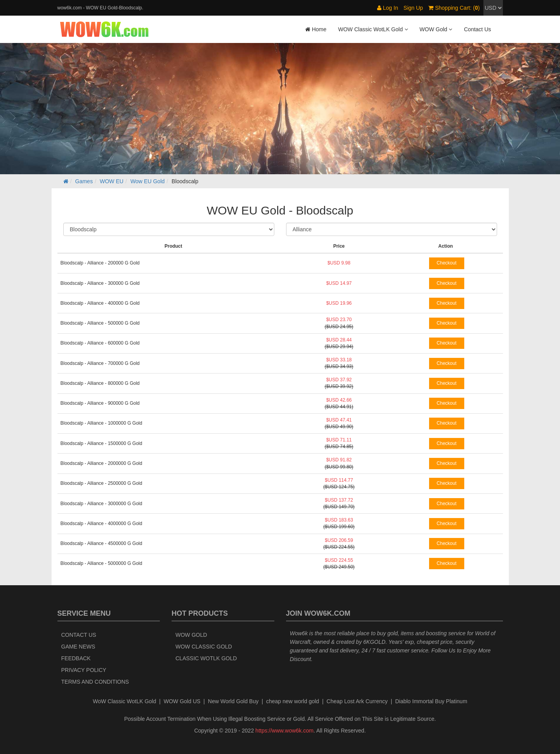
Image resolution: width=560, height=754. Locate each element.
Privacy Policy (84, 670)
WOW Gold (191, 635)
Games (84, 181)
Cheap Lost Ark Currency (357, 701)
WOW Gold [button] (436, 29)
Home (316, 29)
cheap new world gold (293, 701)
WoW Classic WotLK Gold (124, 701)
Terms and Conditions (95, 682)
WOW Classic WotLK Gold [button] (373, 29)
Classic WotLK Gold (206, 658)
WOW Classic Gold (204, 647)
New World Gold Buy (233, 701)
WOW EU (112, 181)
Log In (388, 8)
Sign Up (413, 8)
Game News (78, 647)
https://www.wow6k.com (285, 731)
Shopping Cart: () (454, 8)
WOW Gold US (182, 701)
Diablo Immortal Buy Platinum (431, 701)
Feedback (76, 658)
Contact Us (477, 29)
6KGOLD (375, 642)
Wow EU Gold (148, 181)
